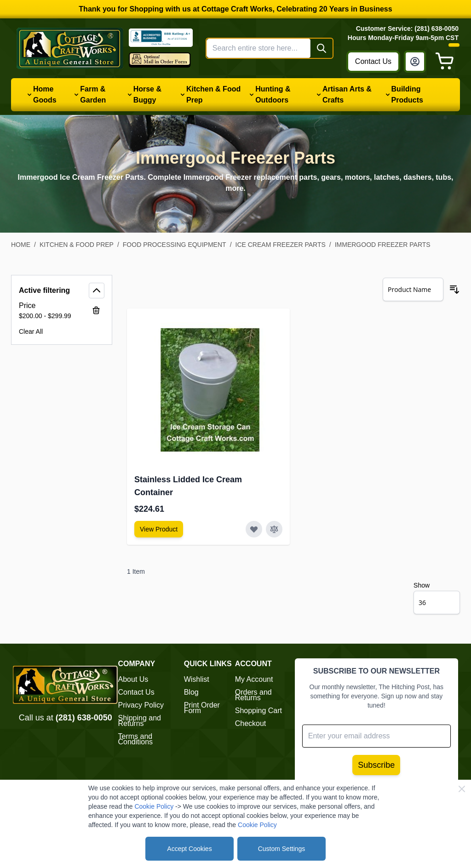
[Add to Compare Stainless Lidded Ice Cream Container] (274, 529)
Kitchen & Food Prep (213, 94)
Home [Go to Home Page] (21, 245)
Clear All (31, 331)
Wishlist (197, 679)
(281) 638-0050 (84, 718)
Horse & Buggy (147, 94)
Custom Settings (282, 849)
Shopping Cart (258, 711)
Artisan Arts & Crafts (347, 94)
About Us (133, 679)
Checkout (251, 723)
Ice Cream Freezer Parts (281, 245)
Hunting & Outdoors (273, 94)
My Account (254, 679)
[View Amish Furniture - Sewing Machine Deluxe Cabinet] (159, 529)
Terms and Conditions (136, 739)
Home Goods (45, 94)
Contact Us (373, 61)
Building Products (407, 94)
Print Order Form (202, 708)
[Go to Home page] (70, 48)
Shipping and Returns (140, 721)
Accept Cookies (189, 849)
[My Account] (415, 62)
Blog (191, 692)
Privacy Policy (141, 705)
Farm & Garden (93, 94)
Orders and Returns (253, 695)
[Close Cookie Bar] (462, 789)
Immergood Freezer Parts (383, 245)
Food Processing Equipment (175, 245)
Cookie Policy (154, 806)
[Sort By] (413, 289)
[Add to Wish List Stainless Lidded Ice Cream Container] (254, 529)
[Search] (322, 48)
